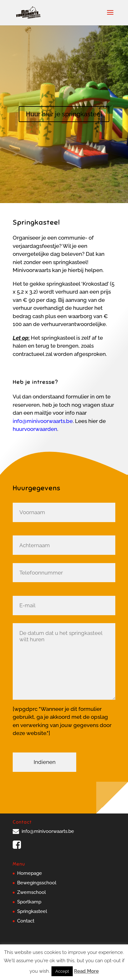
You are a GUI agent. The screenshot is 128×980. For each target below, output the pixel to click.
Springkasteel (32, 911)
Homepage (30, 873)
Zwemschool (31, 892)
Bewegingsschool (37, 883)
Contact (26, 921)
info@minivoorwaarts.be (43, 421)
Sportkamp (29, 902)
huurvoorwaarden (35, 429)
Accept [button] (62, 971)
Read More (86, 971)
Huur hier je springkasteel (64, 114)
